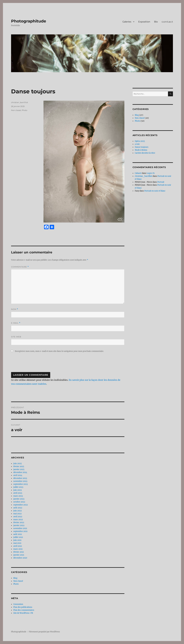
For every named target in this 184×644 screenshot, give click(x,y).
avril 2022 (18, 517)
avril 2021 (18, 546)
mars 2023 (18, 496)
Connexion (18, 604)
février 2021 (19, 552)
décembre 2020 (20, 558)
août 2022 (18, 508)
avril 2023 (18, 493)
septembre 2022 (21, 505)
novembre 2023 (20, 481)
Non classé (16, 110)
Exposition (144, 22)
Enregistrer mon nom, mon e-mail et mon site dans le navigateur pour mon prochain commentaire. (59, 351)
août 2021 (18, 534)
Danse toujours (142, 147)
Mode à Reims (141, 150)
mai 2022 (17, 514)
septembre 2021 (20, 531)
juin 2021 (17, 540)
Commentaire (20, 267)
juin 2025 (18, 464)
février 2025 (19, 466)
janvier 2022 (19, 525)
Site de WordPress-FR (23, 613)
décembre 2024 (20, 472)
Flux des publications (23, 607)
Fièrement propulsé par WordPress (44, 632)
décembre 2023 (20, 478)
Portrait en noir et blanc (155, 191)
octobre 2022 (19, 502)
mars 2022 (18, 520)
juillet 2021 (18, 537)
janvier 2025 (19, 469)
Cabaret (138, 173)
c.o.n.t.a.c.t (167, 22)
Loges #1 (151, 173)
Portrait (161, 182)
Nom (15, 309)
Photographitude (29, 21)
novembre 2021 (20, 528)
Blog (15, 578)
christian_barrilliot (19, 102)
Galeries (127, 22)
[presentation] (32, 364)
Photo (24, 110)
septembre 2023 (20, 484)
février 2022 (19, 522)
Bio (156, 22)
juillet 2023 (18, 487)
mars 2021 (18, 549)
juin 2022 (18, 511)
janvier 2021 (19, 555)
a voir (137, 144)
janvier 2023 (19, 499)
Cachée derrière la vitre (145, 153)
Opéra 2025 (140, 141)
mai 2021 (17, 543)
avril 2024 (18, 475)
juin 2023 (17, 490)
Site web (16, 337)
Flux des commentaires (24, 610)
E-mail (16, 323)
